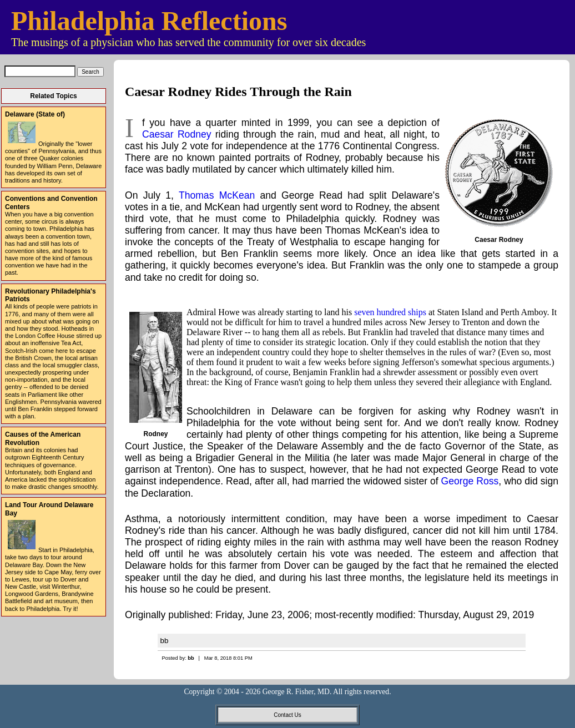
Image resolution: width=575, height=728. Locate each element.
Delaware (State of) (35, 114)
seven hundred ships (390, 312)
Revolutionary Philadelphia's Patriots (51, 295)
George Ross (470, 481)
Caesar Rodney (177, 134)
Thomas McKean (217, 195)
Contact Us (287, 715)
